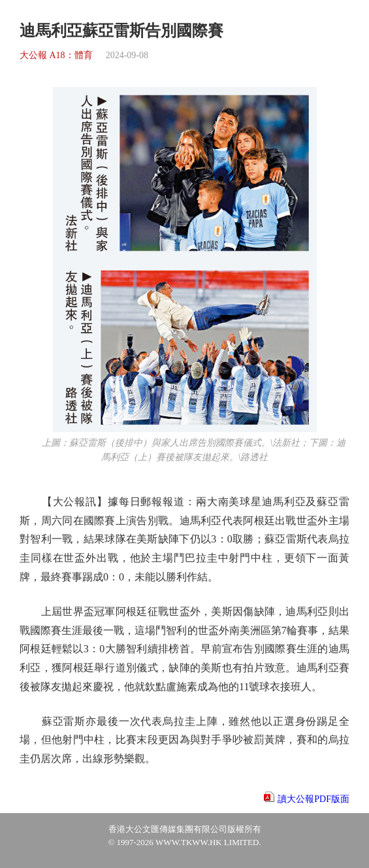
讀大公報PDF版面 (313, 799)
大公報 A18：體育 (56, 55)
